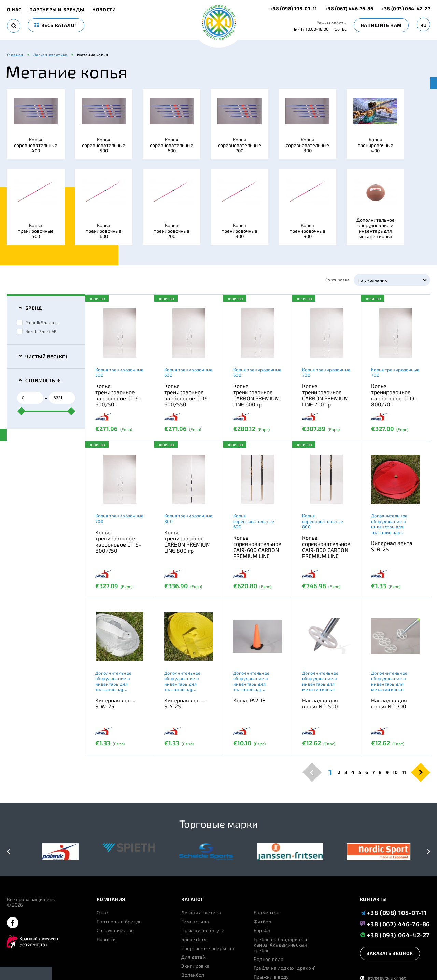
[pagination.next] (421, 772)
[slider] (22, 411)
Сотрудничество (115, 930)
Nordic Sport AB (37, 331)
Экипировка (195, 966)
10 (395, 772)
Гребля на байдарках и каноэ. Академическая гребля (280, 945)
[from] (30, 398)
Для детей (193, 957)
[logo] (219, 23)
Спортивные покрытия (208, 948)
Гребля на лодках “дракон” (285, 968)
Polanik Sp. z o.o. (38, 322)
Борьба (262, 930)
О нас (14, 10)
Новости (104, 10)
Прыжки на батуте (203, 930)
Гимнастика (195, 922)
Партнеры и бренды (57, 10)
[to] (62, 398)
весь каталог (56, 25)
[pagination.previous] (312, 772)
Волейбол (193, 975)
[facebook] (13, 923)
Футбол (263, 922)
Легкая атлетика (201, 913)
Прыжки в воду (271, 977)
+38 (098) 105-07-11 (294, 8)
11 (404, 772)
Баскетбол (194, 939)
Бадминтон (267, 913)
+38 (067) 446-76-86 (349, 8)
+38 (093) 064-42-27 (406, 8)
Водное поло (269, 959)
